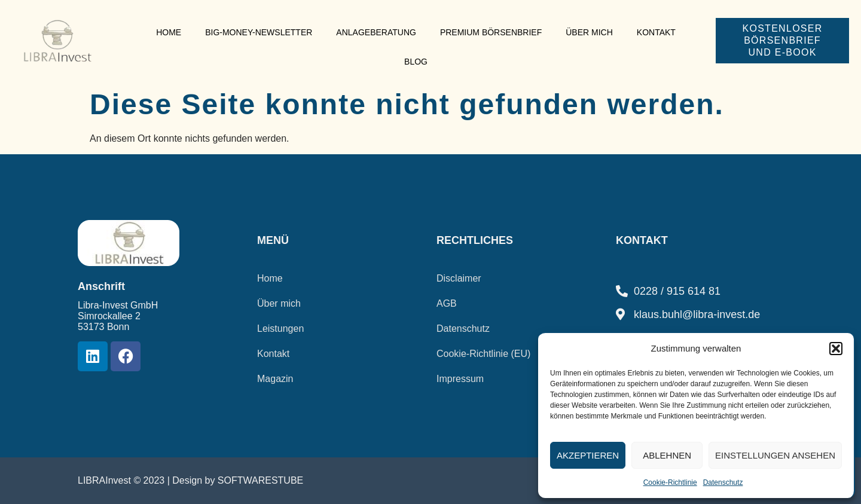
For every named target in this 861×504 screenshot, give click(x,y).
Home (169, 32)
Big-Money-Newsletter (259, 32)
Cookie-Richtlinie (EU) (483, 354)
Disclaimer (459, 278)
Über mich (589, 32)
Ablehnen (667, 455)
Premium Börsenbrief (491, 32)
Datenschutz (723, 482)
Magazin (275, 379)
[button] (836, 349)
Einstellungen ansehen (775, 455)
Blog (416, 62)
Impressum (460, 379)
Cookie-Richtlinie (670, 482)
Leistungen (280, 329)
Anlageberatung (376, 32)
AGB (447, 303)
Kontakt (656, 32)
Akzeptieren (588, 455)
